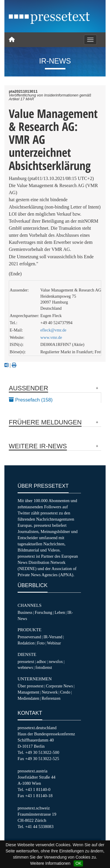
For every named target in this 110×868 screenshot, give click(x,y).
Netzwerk (50, 692)
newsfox (56, 662)
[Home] (12, 40)
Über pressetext (31, 686)
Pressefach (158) (31, 400)
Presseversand (29, 637)
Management (28, 692)
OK (78, 863)
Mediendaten (28, 698)
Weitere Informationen (50, 863)
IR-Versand (53, 637)
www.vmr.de (51, 337)
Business (25, 612)
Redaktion (26, 643)
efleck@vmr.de (54, 330)
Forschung (43, 612)
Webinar (54, 643)
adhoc (42, 662)
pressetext (26, 662)
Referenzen (51, 698)
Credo (65, 692)
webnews (25, 667)
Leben (60, 612)
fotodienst (44, 667)
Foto (41, 643)
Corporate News (59, 686)
